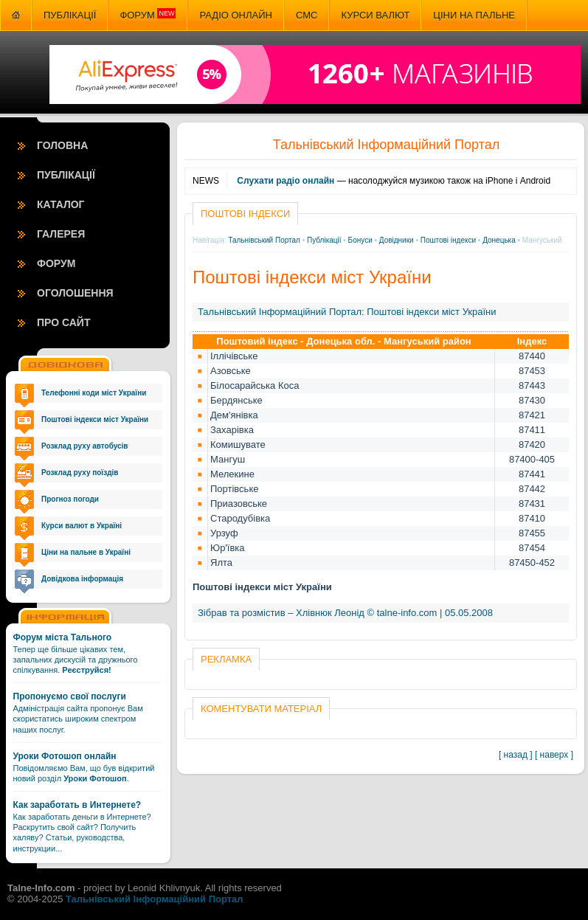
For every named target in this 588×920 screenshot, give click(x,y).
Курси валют (375, 15)
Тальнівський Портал (264, 240)
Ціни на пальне (474, 15)
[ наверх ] (554, 755)
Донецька (499, 240)
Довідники (397, 240)
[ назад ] (516, 755)
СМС (307, 15)
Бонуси (360, 240)
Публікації (70, 15)
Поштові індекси (448, 240)
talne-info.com (407, 613)
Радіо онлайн (235, 15)
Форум (148, 15)
